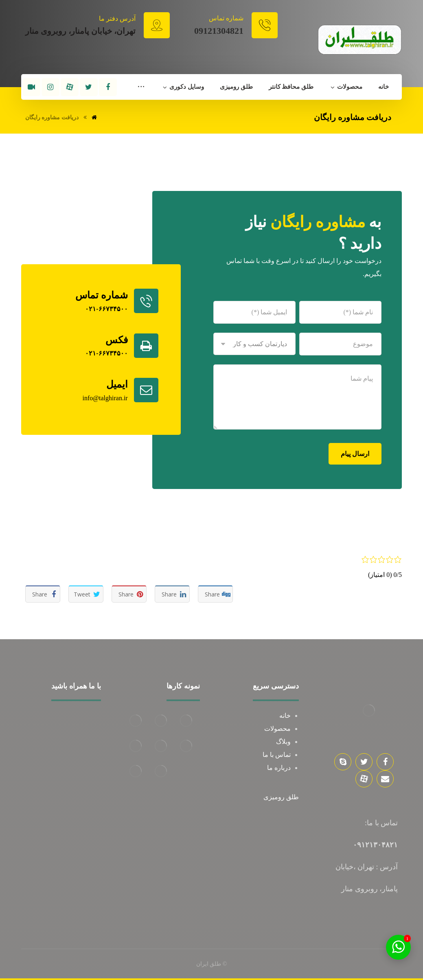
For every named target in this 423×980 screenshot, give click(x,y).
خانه (285, 716)
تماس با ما (277, 755)
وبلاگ (283, 742)
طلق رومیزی (281, 797)
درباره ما (279, 768)
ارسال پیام (355, 454)
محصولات (277, 729)
